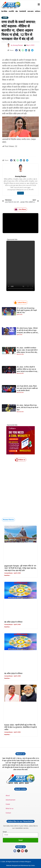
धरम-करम (30, 11)
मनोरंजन (38, 11)
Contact (8, 813)
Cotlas (33, 865)
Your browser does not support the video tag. (21, 266)
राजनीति (11, 11)
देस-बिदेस (4, 11)
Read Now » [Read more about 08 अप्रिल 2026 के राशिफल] (7, 627)
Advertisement (10, 800)
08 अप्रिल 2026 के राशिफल (13, 622)
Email (5, 832)
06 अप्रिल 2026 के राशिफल (13, 674)
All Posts (20, 193)
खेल (17, 11)
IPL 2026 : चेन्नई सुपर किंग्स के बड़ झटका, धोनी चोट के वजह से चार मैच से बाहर (27, 408)
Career (8, 804)
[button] (16, 50)
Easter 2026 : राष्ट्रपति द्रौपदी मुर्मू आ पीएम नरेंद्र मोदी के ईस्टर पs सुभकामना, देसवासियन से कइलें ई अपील (20, 727)
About (8, 796)
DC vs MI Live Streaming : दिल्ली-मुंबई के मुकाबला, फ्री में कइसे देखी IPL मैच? (27, 310)
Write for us (10, 809)
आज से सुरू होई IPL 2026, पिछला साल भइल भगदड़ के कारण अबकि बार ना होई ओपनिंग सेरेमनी (27, 388)
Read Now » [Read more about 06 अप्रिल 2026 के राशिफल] (7, 678)
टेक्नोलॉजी (23, 11)
